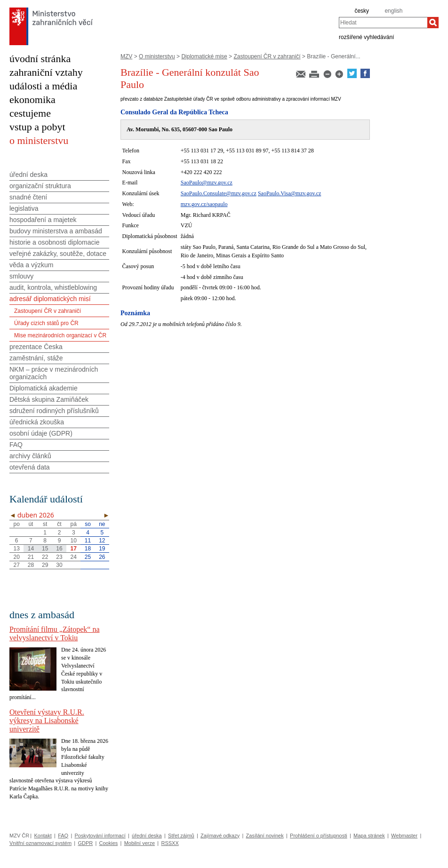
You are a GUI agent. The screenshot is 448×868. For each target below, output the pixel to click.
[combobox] (383, 23)
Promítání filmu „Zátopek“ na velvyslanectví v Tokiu (55, 633)
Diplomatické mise (204, 56)
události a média (43, 86)
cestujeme (30, 113)
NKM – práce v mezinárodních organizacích (54, 373)
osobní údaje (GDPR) (41, 433)
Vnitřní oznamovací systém (40, 843)
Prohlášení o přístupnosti (319, 836)
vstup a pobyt (37, 127)
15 (45, 549)
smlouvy (21, 276)
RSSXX (170, 843)
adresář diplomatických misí (50, 299)
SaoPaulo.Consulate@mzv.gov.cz (219, 193)
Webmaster (404, 836)
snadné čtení (28, 197)
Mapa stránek (369, 836)
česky (362, 11)
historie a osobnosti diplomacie (54, 242)
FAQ (16, 445)
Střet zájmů (181, 836)
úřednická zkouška (37, 422)
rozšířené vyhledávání (366, 37)
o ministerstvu (39, 140)
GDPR (85, 843)
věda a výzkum (31, 265)
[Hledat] (433, 23)
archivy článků (30, 456)
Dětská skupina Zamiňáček (49, 399)
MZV (126, 56)
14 (31, 549)
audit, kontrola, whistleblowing (53, 287)
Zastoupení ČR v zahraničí (267, 56)
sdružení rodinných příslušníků (54, 411)
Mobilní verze (140, 843)
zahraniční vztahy (46, 72)
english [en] (393, 11)
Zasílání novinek (265, 836)
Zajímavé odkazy (220, 836)
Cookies (109, 843)
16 (59, 549)
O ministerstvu (157, 56)
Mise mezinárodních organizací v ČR (60, 335)
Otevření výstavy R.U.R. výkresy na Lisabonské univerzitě (47, 721)
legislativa (24, 208)
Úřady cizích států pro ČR (46, 323)
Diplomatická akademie (44, 388)
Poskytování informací (100, 836)
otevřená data (30, 467)
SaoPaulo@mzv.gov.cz (207, 183)
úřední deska (28, 175)
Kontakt (43, 836)
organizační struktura (40, 186)
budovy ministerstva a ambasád (56, 231)
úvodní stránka (40, 59)
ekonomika (32, 100)
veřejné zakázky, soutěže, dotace (58, 254)
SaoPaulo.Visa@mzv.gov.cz (289, 193)
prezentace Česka (36, 347)
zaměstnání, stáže (36, 358)
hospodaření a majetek (43, 220)
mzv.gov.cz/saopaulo (204, 204)
